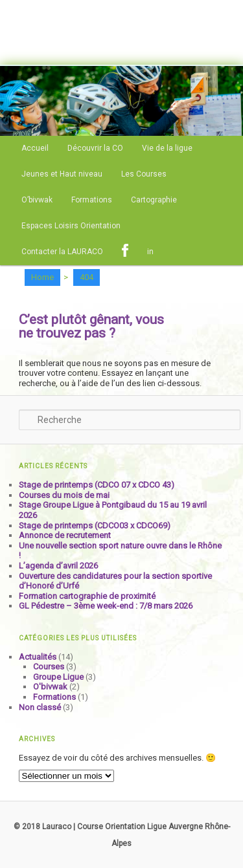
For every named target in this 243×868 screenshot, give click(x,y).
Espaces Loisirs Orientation (71, 226)
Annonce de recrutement (65, 535)
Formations (92, 200)
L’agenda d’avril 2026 (58, 566)
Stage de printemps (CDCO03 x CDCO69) (95, 526)
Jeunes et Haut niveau (62, 174)
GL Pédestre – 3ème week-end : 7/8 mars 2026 (106, 606)
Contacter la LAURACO (62, 252)
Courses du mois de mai (64, 495)
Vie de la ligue (167, 148)
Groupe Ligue (58, 677)
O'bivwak (50, 687)
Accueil (35, 148)
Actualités (38, 657)
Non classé (40, 707)
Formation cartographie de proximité (87, 596)
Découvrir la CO (95, 148)
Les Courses (144, 174)
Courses (49, 667)
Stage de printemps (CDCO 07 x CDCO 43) (97, 485)
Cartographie (154, 200)
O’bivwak (37, 200)
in (150, 252)
